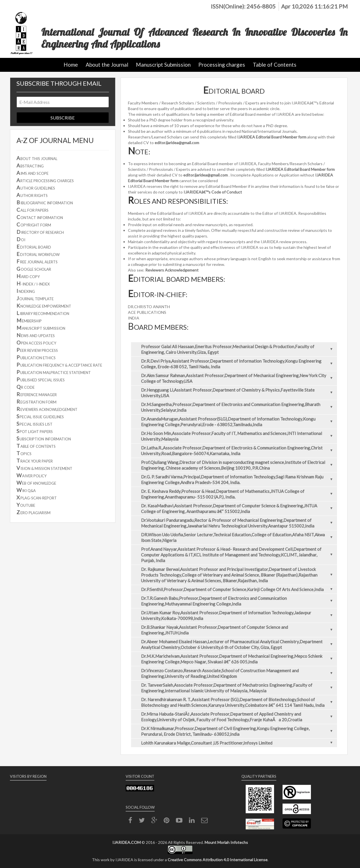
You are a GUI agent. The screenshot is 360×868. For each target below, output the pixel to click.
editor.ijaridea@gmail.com (177, 143)
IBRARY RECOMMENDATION (43, 313)
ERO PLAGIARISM (33, 512)
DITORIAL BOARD (34, 247)
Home (71, 65)
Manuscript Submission (163, 65)
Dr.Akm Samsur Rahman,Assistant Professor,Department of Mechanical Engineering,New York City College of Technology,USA (238, 378)
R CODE (26, 387)
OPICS (24, 453)
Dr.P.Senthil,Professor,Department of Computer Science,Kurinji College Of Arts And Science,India (238, 589)
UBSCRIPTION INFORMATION (44, 438)
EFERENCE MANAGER (37, 394)
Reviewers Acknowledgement (172, 270)
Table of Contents (275, 65)
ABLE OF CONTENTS (36, 446)
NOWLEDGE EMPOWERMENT (44, 306)
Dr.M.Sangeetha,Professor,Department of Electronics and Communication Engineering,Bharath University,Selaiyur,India (238, 407)
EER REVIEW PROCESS (37, 350)
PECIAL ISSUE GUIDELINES (40, 416)
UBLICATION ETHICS (36, 357)
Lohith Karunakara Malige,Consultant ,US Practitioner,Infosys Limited (238, 743)
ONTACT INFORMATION (40, 217)
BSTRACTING (30, 165)
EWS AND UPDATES (36, 335)
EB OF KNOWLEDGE (36, 483)
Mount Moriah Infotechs (226, 842)
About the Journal (107, 65)
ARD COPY (28, 276)
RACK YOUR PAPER (35, 461)
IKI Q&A (26, 490)
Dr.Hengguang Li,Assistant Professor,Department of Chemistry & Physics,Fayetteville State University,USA (238, 393)
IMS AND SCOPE (32, 173)
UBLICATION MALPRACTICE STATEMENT (54, 372)
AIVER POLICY (31, 475)
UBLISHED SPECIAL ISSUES (41, 379)
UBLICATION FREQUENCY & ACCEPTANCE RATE (59, 365)
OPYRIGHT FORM (34, 224)
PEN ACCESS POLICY (36, 342)
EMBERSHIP (29, 320)
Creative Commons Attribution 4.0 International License (218, 860)
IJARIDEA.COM (127, 842)
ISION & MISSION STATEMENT (44, 468)
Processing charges (222, 65)
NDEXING (26, 291)
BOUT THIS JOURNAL (37, 158)
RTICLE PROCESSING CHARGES (45, 180)
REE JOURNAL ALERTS (37, 261)
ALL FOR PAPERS (32, 210)
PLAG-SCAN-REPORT (37, 497)
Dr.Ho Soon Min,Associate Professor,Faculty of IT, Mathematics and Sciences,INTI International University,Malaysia (238, 436)
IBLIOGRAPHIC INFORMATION (45, 202)
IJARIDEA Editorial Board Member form (272, 137)
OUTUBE (26, 505)
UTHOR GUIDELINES (36, 188)
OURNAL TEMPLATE (35, 298)
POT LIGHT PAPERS (35, 431)
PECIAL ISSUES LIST (34, 424)
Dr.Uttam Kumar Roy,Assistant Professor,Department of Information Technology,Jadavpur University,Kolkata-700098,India (238, 615)
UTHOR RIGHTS (32, 195)
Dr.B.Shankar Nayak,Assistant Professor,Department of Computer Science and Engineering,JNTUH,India (238, 630)
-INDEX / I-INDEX (33, 283)
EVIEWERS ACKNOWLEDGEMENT (47, 409)
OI (21, 239)
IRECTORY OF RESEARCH (40, 232)
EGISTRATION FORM (36, 402)
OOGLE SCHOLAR (34, 269)
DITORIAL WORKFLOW (38, 254)
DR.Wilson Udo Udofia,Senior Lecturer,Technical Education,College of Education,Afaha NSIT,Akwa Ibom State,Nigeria (238, 537)
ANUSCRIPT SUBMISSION (41, 328)
